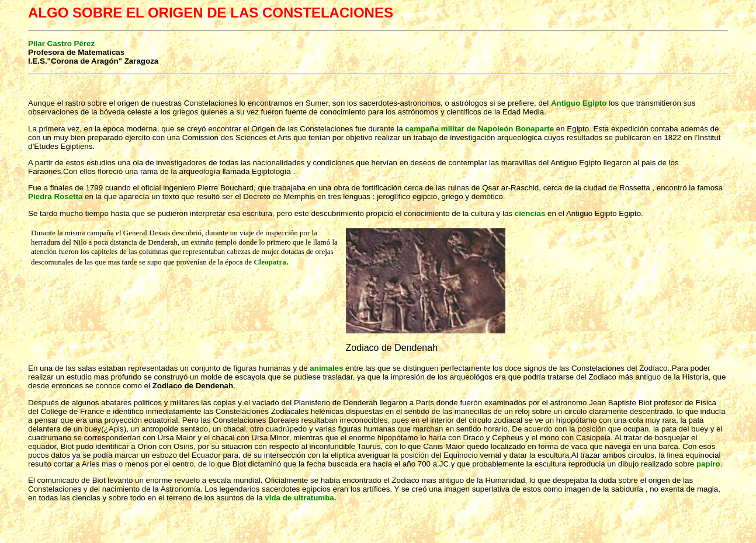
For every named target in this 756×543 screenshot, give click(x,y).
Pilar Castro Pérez (61, 43)
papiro (708, 464)
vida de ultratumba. (300, 498)
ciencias (530, 213)
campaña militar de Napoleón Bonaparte (479, 129)
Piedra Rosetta (56, 196)
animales (326, 368)
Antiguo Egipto (579, 103)
